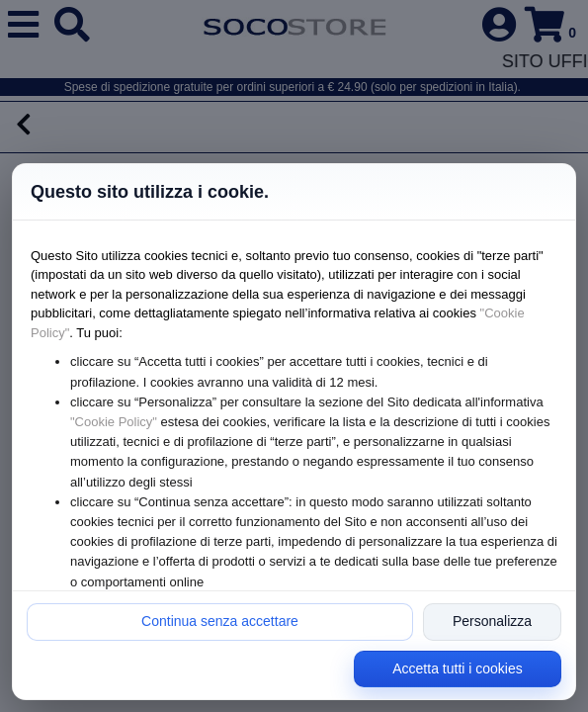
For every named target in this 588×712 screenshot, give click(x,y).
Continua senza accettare (220, 621)
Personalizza (492, 621)
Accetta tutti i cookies (458, 668)
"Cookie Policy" (114, 422)
